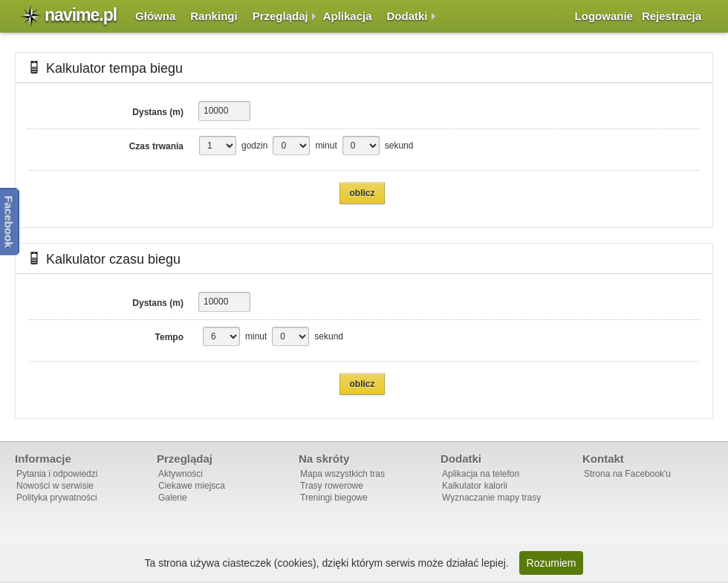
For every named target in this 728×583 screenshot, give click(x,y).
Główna (155, 16)
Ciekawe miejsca (192, 486)
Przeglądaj (280, 16)
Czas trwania (156, 146)
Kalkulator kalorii (475, 486)
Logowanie (604, 16)
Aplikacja (348, 16)
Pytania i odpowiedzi (57, 474)
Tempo (169, 337)
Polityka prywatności (57, 498)
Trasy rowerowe (332, 486)
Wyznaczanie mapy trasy (491, 498)
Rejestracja (672, 16)
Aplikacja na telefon (481, 474)
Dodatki (407, 16)
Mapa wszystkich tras (342, 474)
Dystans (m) (158, 112)
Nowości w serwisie (55, 486)
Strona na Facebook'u (627, 474)
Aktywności (181, 474)
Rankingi (214, 16)
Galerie (173, 498)
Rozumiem (552, 563)
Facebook (9, 221)
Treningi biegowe (334, 498)
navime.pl (81, 15)
